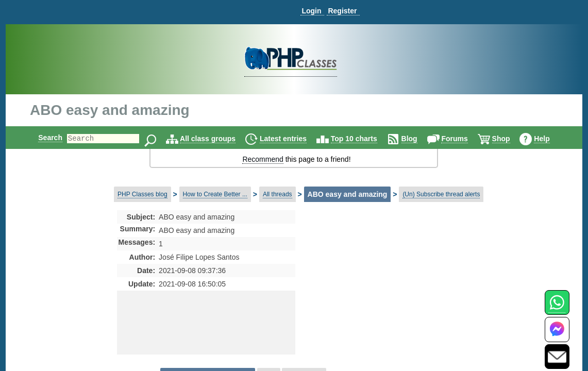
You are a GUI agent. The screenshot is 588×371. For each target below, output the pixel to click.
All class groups (216, 139)
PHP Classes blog (142, 194)
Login (311, 11)
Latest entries (292, 139)
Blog (418, 139)
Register (342, 11)
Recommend (263, 159)
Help (550, 139)
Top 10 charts (363, 139)
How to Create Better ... (215, 194)
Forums (463, 139)
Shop (510, 139)
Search (41, 138)
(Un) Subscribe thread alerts (441, 194)
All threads (278, 194)
